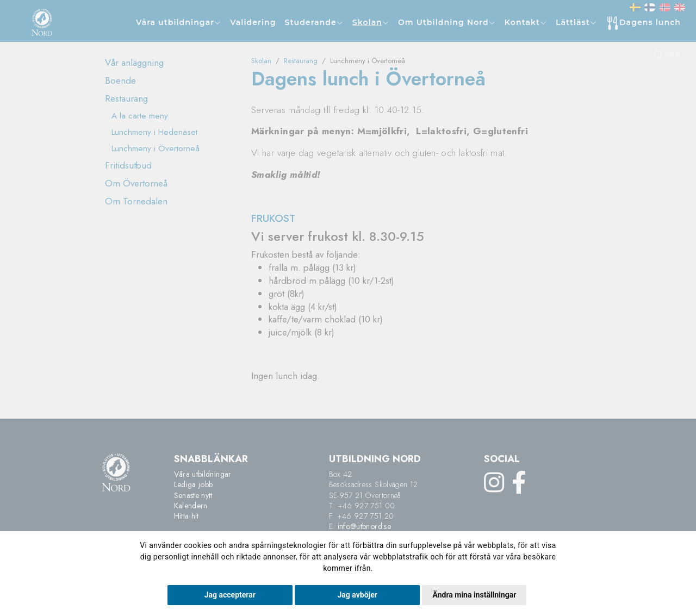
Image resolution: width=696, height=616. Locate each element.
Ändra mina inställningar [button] (474, 595)
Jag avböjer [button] (358, 595)
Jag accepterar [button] (230, 595)
